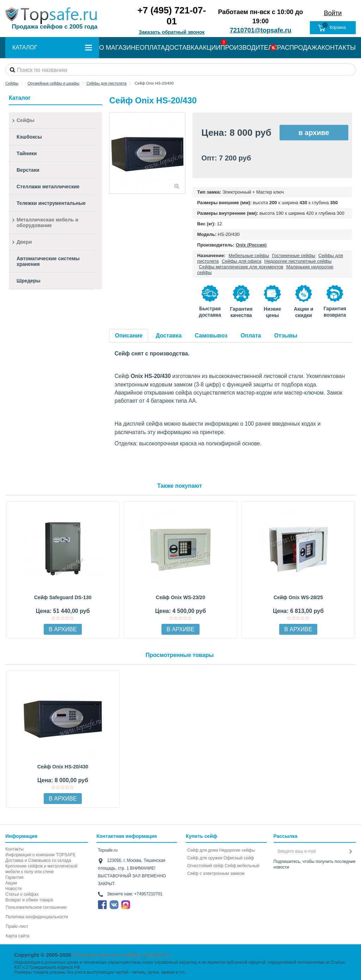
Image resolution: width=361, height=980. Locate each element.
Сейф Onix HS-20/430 (63, 767)
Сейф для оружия (205, 858)
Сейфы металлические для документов (241, 267)
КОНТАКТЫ (339, 48)
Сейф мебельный (242, 866)
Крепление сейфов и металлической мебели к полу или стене (41, 869)
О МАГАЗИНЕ (119, 48)
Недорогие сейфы (237, 850)
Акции (11, 883)
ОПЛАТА (152, 48)
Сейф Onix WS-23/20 (180, 597)
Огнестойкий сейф (205, 866)
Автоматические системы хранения (48, 261)
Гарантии (14, 877)
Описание (129, 336)
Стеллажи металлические (48, 187)
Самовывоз (211, 336)
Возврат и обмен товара (29, 900)
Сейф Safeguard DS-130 (63, 597)
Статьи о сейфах (22, 894)
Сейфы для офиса (241, 261)
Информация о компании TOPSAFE (40, 855)
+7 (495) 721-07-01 (172, 16)
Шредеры (29, 281)
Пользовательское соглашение (36, 907)
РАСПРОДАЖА (299, 48)
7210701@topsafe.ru (261, 30)
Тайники (27, 153)
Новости (13, 889)
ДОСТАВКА (182, 48)
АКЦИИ (210, 48)
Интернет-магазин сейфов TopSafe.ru (121, 955)
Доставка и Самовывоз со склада (38, 860)
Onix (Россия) (251, 245)
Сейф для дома (203, 850)
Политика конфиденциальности (37, 917)
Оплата (251, 336)
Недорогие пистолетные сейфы (298, 261)
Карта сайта (17, 936)
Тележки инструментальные (51, 203)
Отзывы (286, 336)
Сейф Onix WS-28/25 (298, 597)
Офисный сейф (239, 858)
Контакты (14, 849)
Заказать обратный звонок (172, 32)
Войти (333, 13)
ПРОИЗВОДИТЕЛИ (249, 48)
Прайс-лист (17, 926)
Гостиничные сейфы (294, 255)
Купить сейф (201, 836)
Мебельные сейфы (249, 255)
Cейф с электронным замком (216, 874)
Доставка (169, 336)
